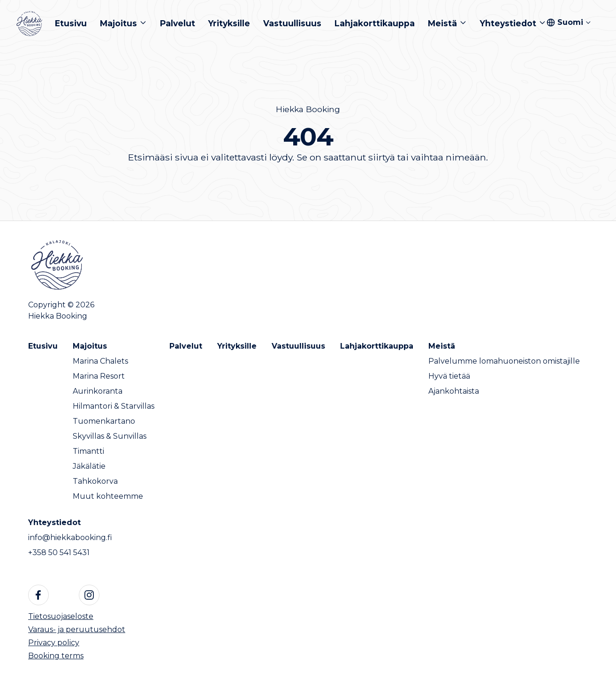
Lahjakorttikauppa (377, 346)
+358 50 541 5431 (59, 553)
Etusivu (43, 346)
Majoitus (90, 346)
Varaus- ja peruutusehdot (77, 629)
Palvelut (186, 346)
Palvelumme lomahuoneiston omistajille (504, 361)
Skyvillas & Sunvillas (110, 436)
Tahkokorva (95, 481)
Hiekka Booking (308, 109)
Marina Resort (99, 376)
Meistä (442, 346)
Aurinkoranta (98, 391)
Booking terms (56, 656)
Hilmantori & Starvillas (114, 406)
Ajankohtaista (454, 391)
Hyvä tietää (449, 376)
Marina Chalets (100, 361)
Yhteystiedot (54, 522)
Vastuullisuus (298, 346)
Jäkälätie (89, 466)
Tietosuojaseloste (61, 616)
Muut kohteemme (108, 496)
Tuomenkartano (104, 421)
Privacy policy (54, 643)
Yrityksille (237, 346)
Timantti (88, 451)
